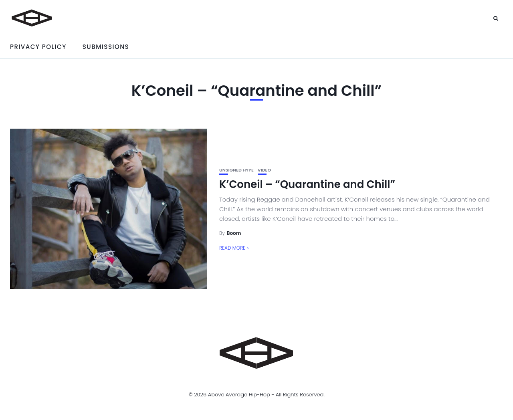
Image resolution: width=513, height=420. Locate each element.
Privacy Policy (38, 47)
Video (264, 170)
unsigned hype (236, 170)
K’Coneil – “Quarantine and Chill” (307, 184)
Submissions (106, 47)
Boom (234, 233)
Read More (232, 248)
